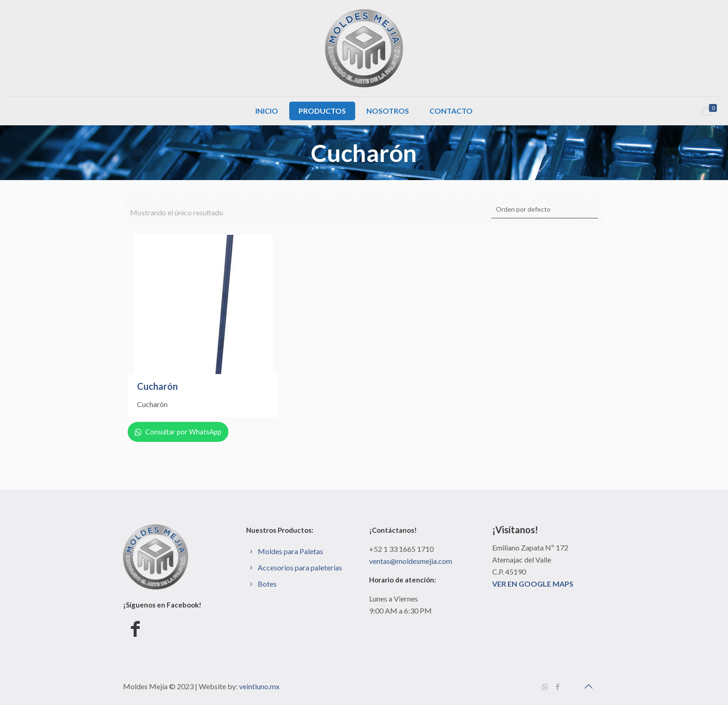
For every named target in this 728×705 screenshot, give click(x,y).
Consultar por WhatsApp (180, 432)
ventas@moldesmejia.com (411, 561)
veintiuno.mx (259, 686)
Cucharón (157, 386)
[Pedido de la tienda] (545, 210)
